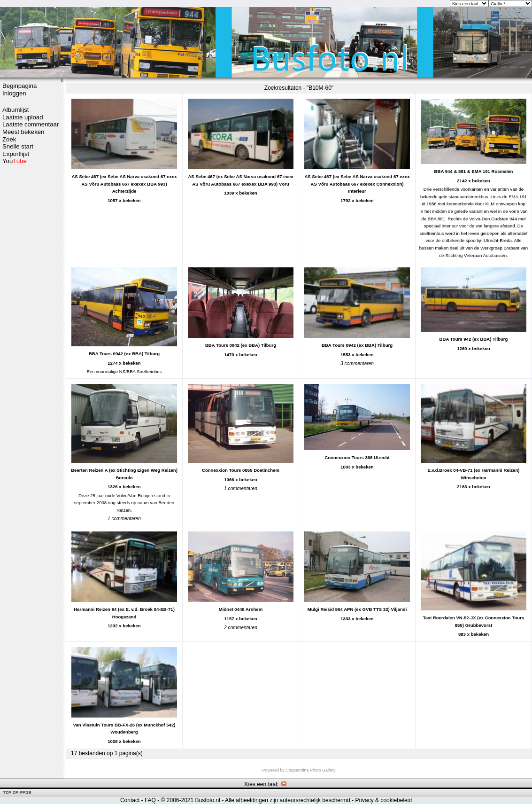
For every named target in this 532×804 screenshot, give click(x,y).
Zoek (9, 139)
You (15, 161)
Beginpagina (19, 86)
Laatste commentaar (31, 124)
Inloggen (14, 93)
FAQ (150, 800)
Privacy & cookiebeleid (383, 800)
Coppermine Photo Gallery (310, 770)
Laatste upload (23, 117)
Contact (130, 800)
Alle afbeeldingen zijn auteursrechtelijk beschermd (288, 800)
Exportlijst (16, 154)
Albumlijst (15, 110)
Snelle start (18, 146)
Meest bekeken (23, 132)
